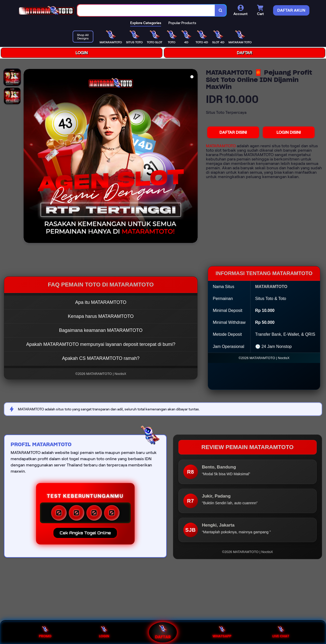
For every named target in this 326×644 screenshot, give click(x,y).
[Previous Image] (28, 157)
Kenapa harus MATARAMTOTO (101, 316)
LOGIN (82, 53)
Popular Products (182, 23)
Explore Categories (146, 23)
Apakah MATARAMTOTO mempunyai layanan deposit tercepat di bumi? (101, 344)
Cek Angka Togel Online (85, 533)
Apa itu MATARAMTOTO (101, 302)
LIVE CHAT (281, 632)
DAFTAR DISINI (233, 132)
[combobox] (146, 10)
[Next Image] (193, 157)
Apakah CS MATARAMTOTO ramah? (101, 358)
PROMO (45, 632)
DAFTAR (244, 53)
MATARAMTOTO (221, 146)
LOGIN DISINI (289, 132)
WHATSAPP (222, 632)
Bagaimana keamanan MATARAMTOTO (101, 330)
